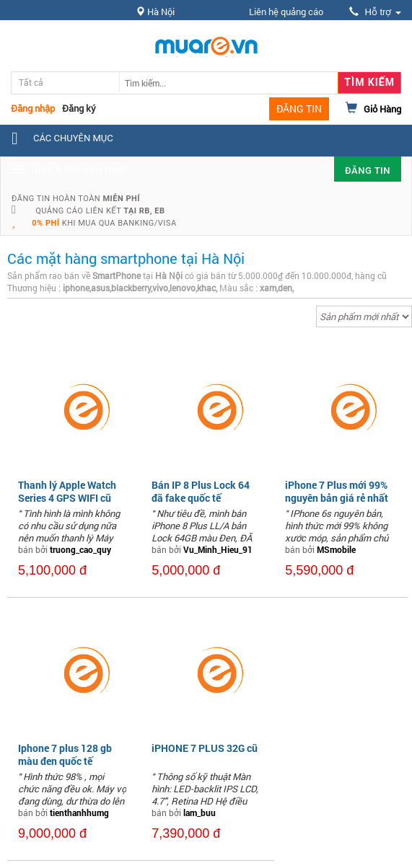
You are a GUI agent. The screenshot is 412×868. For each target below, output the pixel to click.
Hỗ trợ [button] (375, 12)
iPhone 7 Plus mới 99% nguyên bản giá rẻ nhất (337, 491)
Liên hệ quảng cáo (286, 12)
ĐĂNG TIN (299, 108)
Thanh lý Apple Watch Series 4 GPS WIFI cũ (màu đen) (67, 498)
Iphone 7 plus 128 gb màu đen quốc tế (65, 754)
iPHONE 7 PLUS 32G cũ (205, 748)
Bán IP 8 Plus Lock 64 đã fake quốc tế (201, 491)
